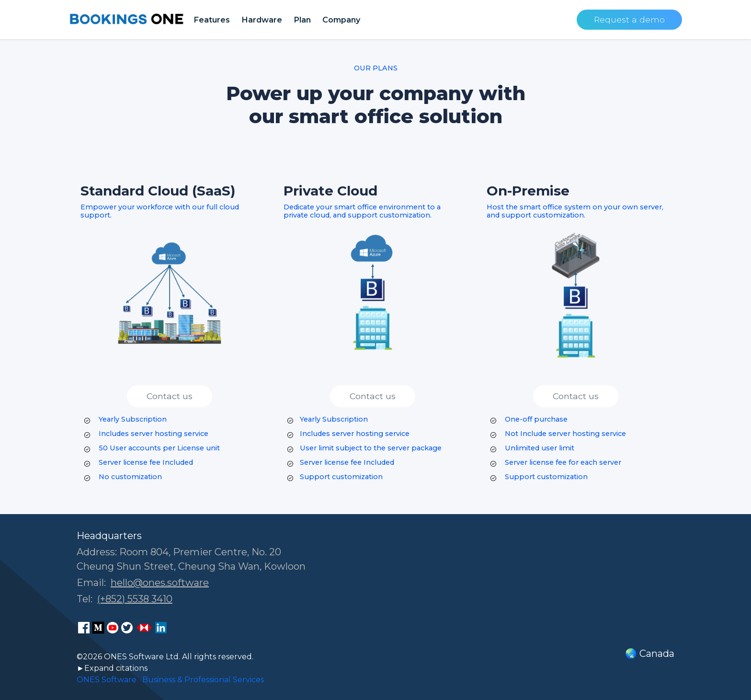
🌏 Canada (650, 654)
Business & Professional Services (203, 680)
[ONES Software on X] (127, 628)
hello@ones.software (160, 583)
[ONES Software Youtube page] (113, 628)
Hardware (262, 20)
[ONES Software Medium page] (98, 628)
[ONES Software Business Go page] (144, 628)
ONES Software (107, 680)
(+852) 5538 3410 (135, 599)
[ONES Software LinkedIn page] (161, 628)
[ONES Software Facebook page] (84, 628)
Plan (302, 20)
